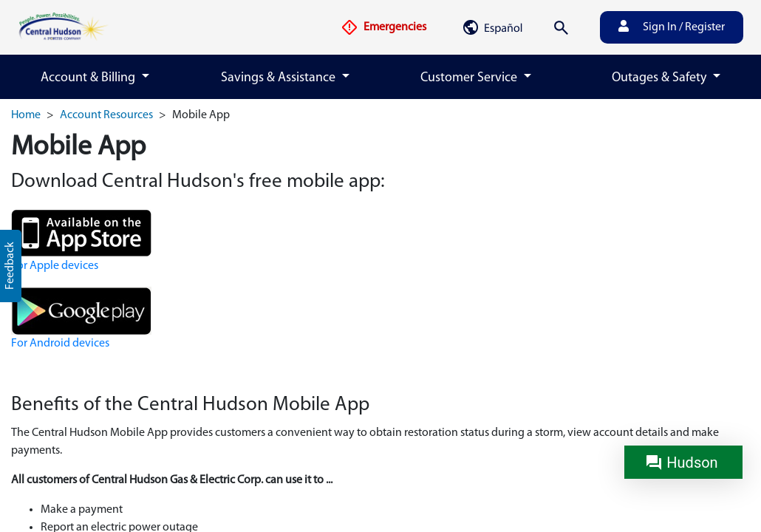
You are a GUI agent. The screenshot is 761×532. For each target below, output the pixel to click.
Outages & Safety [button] (661, 78)
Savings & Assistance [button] (280, 78)
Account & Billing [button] (89, 78)
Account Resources (106, 115)
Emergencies (383, 27)
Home (26, 115)
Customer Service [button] (470, 78)
